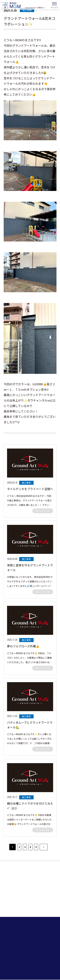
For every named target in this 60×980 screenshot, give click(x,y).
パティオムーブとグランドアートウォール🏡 (30, 725)
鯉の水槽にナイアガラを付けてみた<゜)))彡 (30, 806)
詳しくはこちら (43, 511)
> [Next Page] (44, 847)
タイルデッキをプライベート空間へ (30, 489)
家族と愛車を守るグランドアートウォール (30, 567)
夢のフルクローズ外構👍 (23, 646)
